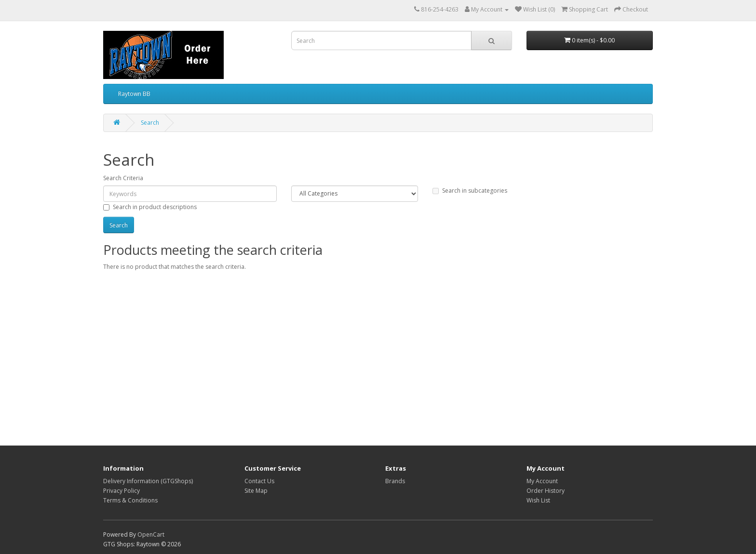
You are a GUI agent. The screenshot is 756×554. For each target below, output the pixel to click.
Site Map (256, 491)
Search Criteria (123, 178)
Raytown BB (134, 94)
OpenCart (151, 534)
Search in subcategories (470, 191)
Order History (546, 491)
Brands (395, 481)
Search (150, 123)
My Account (542, 481)
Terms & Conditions (130, 500)
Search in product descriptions (150, 207)
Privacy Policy (121, 491)
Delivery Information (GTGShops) (148, 481)
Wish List (538, 500)
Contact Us (259, 481)
